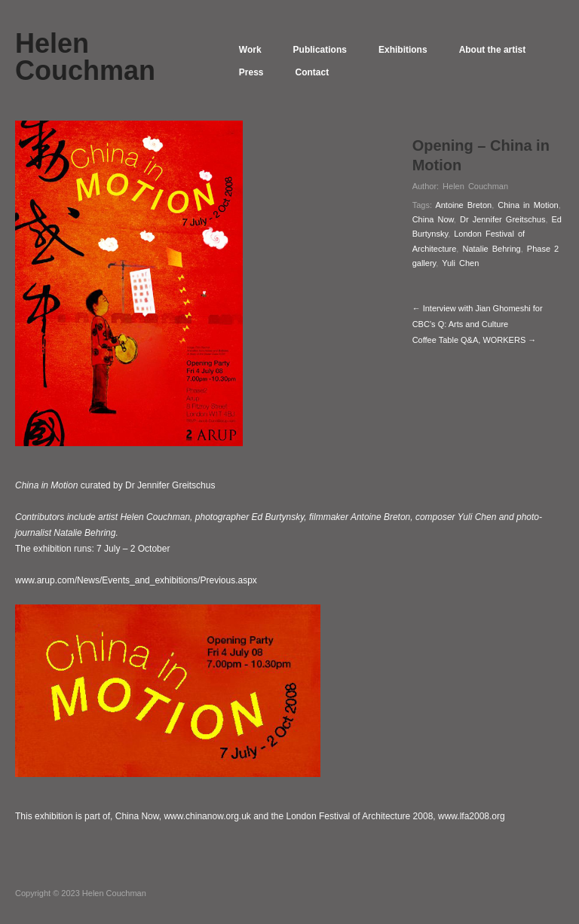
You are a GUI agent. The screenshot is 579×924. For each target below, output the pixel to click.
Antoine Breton (463, 205)
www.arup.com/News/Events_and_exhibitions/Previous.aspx (136, 580)
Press (251, 72)
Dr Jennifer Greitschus (502, 219)
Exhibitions (403, 50)
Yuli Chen (460, 263)
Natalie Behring (491, 249)
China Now (433, 219)
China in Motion (528, 205)
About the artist (493, 50)
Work (250, 50)
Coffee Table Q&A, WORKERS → (475, 340)
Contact (312, 72)
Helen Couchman (475, 186)
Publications (320, 50)
